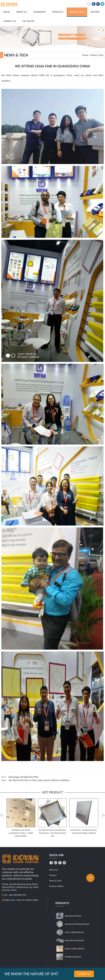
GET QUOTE (28, 21)
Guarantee (40, 12)
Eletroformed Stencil (74, 940)
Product (53, 875)
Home (6, 12)
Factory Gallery (56, 886)
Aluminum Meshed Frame (77, 924)
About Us (21, 12)
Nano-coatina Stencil (75, 949)
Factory (95, 12)
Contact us (84, 974)
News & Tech (77, 12)
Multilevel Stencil (73, 957)
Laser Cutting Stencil (74, 932)
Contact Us (10, 21)
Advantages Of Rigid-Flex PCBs (23, 777)
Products (58, 12)
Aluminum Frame (73, 916)
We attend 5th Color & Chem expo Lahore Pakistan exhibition (39, 780)
